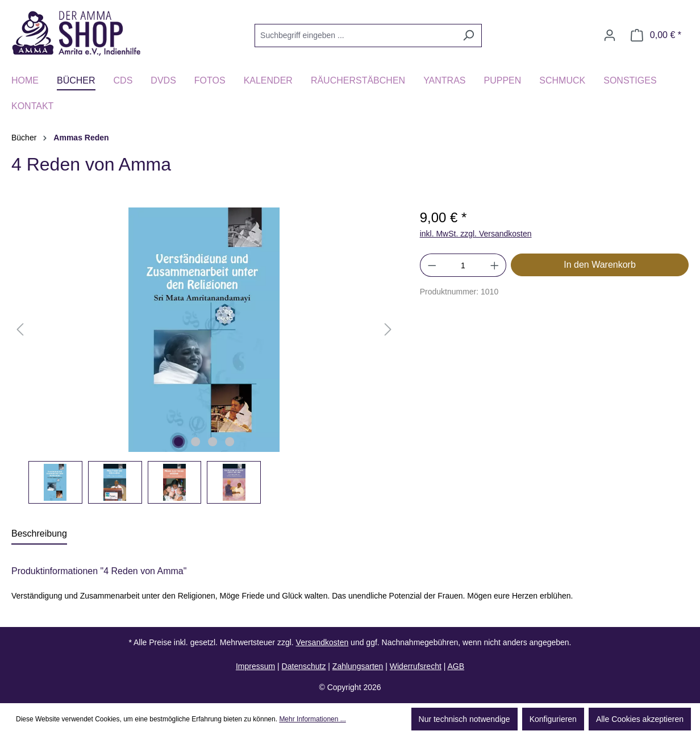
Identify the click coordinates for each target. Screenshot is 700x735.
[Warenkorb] (656, 35)
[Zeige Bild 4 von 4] (230, 442)
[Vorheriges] (20, 330)
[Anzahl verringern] (432, 265)
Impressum (255, 666)
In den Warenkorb (600, 265)
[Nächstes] (388, 330)
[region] (204, 356)
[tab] (39, 534)
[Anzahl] (463, 265)
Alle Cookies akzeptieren (640, 719)
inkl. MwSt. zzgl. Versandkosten (476, 234)
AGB (456, 666)
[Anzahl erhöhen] (495, 265)
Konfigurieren (553, 719)
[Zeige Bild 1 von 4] (178, 442)
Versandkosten (322, 642)
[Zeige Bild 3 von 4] (213, 442)
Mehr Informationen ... (312, 719)
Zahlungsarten (358, 666)
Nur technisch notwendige (464, 719)
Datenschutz (304, 666)
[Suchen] (468, 36)
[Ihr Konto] (610, 35)
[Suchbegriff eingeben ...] (355, 36)
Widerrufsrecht (416, 666)
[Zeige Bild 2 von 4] (195, 442)
